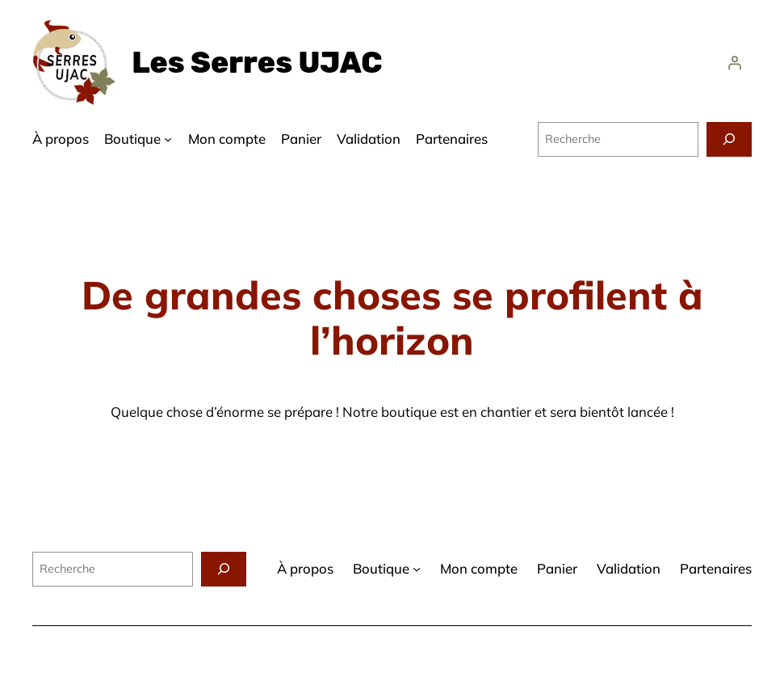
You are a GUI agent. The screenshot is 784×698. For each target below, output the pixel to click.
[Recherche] (729, 139)
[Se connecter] (735, 63)
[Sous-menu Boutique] (168, 139)
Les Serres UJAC (257, 63)
